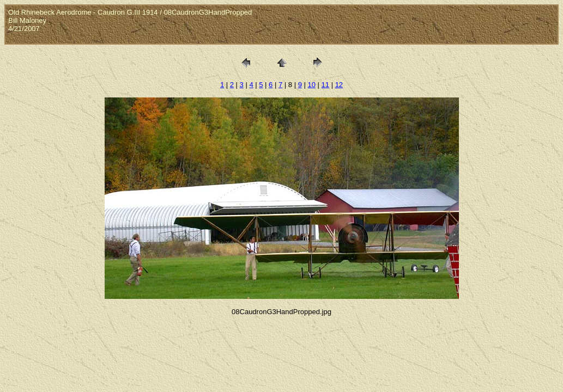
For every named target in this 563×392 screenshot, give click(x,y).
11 (325, 85)
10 (311, 85)
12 (339, 85)
